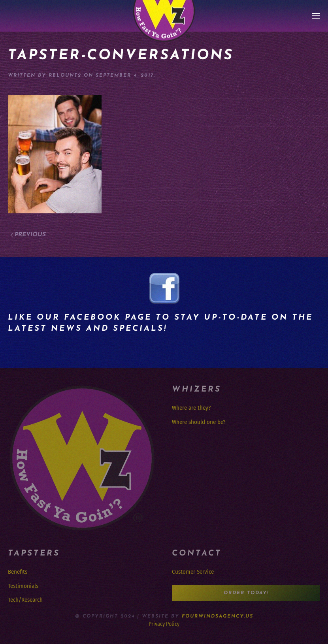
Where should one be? (199, 422)
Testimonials (23, 586)
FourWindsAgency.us (218, 616)
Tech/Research (25, 600)
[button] (316, 16)
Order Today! (246, 593)
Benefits (18, 572)
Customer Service (193, 572)
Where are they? (191, 408)
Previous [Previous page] (28, 235)
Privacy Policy (164, 624)
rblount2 (65, 75)
